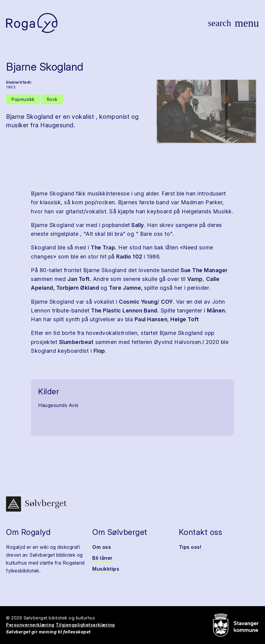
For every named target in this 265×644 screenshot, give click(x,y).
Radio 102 (130, 257)
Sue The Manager (204, 270)
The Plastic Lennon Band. (125, 310)
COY (167, 302)
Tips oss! (190, 547)
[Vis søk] (219, 23)
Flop (99, 351)
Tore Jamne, (126, 288)
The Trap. (104, 247)
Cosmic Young (138, 302)
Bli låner (103, 558)
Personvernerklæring (30, 625)
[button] (207, 112)
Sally (137, 225)
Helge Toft (184, 319)
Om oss (102, 547)
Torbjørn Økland (78, 288)
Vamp (195, 279)
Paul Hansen (151, 319)
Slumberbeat (76, 342)
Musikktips (106, 569)
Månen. (217, 310)
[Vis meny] (247, 23)
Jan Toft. (80, 279)
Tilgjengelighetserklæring (85, 625)
